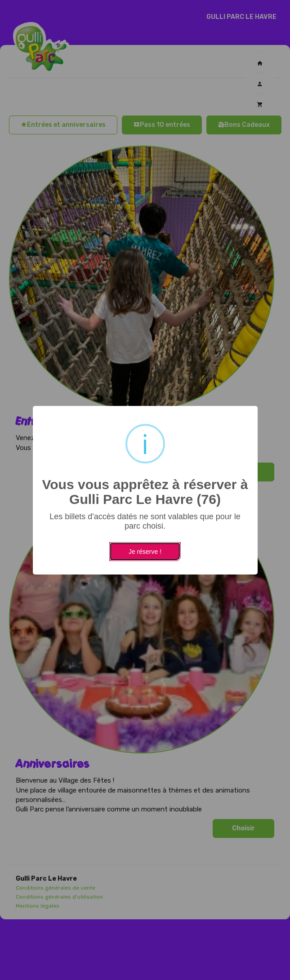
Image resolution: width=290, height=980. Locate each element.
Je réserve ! (145, 552)
